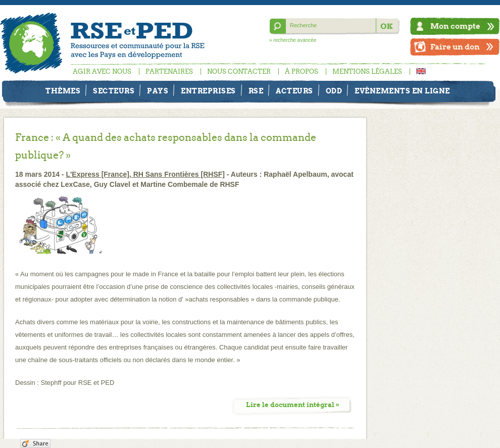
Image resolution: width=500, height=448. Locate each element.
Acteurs (294, 91)
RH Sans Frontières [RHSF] (179, 174)
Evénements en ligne (402, 91)
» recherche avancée (293, 40)
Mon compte (455, 26)
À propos (302, 71)
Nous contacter (239, 71)
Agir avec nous (102, 71)
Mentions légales (367, 71)
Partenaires (169, 71)
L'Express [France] (97, 174)
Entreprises (208, 91)
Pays (158, 91)
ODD (334, 91)
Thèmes (63, 91)
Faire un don (455, 47)
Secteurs (114, 91)
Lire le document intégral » (293, 405)
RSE (256, 91)
